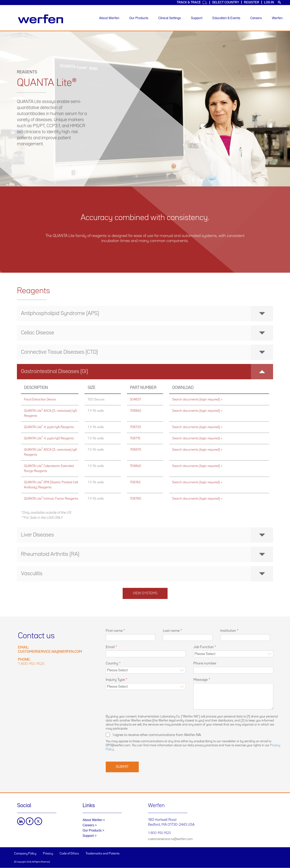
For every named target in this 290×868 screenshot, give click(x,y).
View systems (145, 593)
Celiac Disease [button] (147, 333)
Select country (226, 3)
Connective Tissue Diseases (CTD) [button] (147, 352)
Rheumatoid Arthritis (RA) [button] (147, 554)
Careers (256, 18)
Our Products (139, 18)
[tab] (145, 314)
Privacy (48, 854)
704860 (136, 466)
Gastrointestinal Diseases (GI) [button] (147, 372)
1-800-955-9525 (31, 664)
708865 (136, 411)
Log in (269, 3)
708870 (136, 450)
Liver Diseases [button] (147, 535)
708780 (136, 499)
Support (197, 18)
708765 (135, 482)
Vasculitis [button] (147, 574)
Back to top (279, 857)
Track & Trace (192, 3)
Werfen (277, 18)
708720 (135, 427)
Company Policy (25, 854)
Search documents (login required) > (197, 400)
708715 (135, 438)
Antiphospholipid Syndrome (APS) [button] (147, 314)
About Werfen (109, 18)
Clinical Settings (170, 18)
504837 (135, 400)
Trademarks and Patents (103, 854)
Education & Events (226, 18)
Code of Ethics (69, 854)
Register (252, 3)
